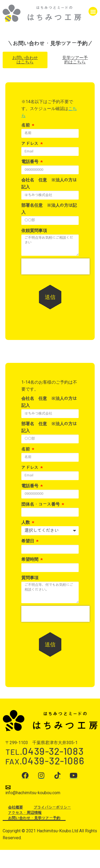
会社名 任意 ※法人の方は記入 (49, 184)
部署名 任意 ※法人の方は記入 (49, 427)
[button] (93, 11)
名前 (26, 125)
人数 (26, 522)
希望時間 (30, 559)
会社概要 (15, 808)
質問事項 (30, 578)
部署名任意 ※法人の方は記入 (49, 209)
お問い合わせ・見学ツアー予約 (34, 818)
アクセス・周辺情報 (25, 813)
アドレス (30, 144)
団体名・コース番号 (41, 504)
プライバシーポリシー (52, 808)
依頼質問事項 (34, 231)
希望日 (28, 541)
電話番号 (30, 162)
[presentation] (55, 266)
